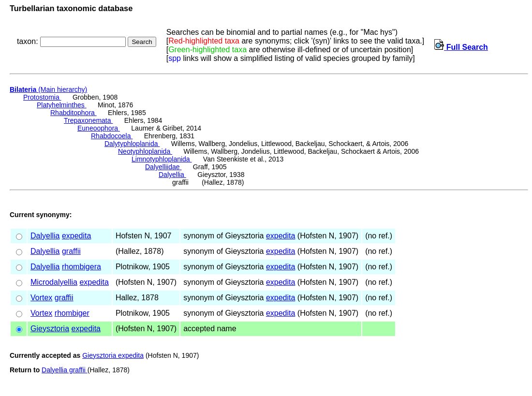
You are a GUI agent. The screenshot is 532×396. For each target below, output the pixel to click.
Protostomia (42, 97)
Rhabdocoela (112, 136)
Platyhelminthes (62, 105)
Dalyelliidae (163, 167)
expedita (77, 236)
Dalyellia (172, 175)
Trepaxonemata (88, 120)
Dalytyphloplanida (132, 144)
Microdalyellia (54, 282)
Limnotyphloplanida (162, 159)
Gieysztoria (50, 329)
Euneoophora (99, 128)
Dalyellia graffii (65, 370)
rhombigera (81, 267)
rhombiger (72, 313)
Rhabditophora (74, 113)
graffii (71, 251)
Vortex (41, 298)
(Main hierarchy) (48, 89)
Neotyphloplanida (145, 151)
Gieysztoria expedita (113, 355)
